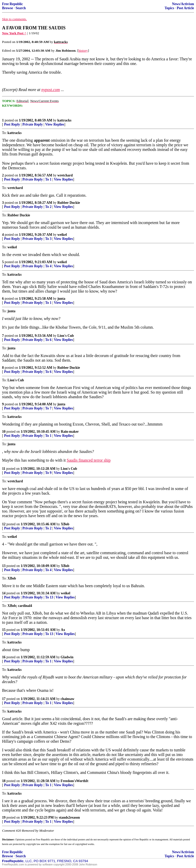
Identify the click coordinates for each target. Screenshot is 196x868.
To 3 (48, 239)
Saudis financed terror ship (89, 460)
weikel (62, 235)
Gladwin (67, 657)
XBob (65, 524)
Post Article (185, 8)
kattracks (64, 120)
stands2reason (69, 817)
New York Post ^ (14, 33)
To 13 (49, 597)
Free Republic (13, 4)
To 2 (48, 207)
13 (4, 566)
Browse (8, 8)
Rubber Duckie (69, 203)
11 (4, 469)
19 (4, 817)
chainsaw (68, 699)
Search (21, 8)
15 (4, 630)
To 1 (48, 179)
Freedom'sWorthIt (75, 781)
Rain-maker (70, 432)
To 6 (48, 340)
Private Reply (33, 124)
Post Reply (12, 124)
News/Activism (183, 4)
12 (4, 524)
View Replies (55, 124)
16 (4, 657)
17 (4, 699)
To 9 (48, 473)
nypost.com (51, 90)
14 (4, 593)
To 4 (48, 266)
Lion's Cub (66, 336)
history (83, 51)
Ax (63, 630)
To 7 (48, 408)
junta (61, 299)
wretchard (65, 175)
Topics (169, 8)
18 (4, 781)
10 (4, 432)
